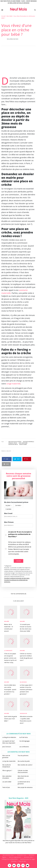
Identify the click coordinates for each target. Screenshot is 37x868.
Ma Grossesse (23, 682)
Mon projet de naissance (25, 787)
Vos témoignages (25, 741)
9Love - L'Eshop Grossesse (29, 1)
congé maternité (13, 384)
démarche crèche (13, 443)
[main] (18, 435)
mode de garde (23, 444)
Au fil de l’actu (24, 737)
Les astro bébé (7, 782)
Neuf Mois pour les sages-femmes (10, 1)
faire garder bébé (23, 443)
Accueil (3, 16)
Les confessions (24, 747)
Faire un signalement (15, 857)
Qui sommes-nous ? (9, 855)
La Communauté (8, 651)
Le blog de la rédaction (9, 737)
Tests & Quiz (6, 787)
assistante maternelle (29, 442)
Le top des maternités (9, 761)
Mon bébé (9, 16)
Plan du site (22, 861)
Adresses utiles (28, 857)
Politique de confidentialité (10, 859)
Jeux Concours (7, 747)
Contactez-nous (22, 855)
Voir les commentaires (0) (18, 594)
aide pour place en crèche (15, 442)
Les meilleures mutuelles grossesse (18, 3)
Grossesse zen (23, 713)
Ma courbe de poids (24, 761)
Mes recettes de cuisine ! (25, 765)
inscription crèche (13, 444)
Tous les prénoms (23, 756)
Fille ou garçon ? (7, 770)
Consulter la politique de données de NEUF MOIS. (17, 578)
